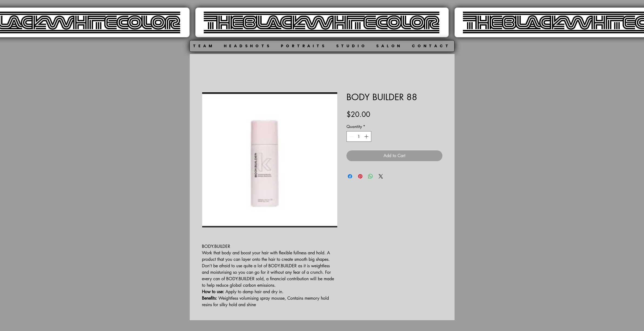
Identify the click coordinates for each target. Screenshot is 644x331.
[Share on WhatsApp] (371, 176)
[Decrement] (351, 136)
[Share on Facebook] (350, 176)
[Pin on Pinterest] (360, 176)
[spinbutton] (359, 136)
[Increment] (367, 136)
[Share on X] (381, 176)
